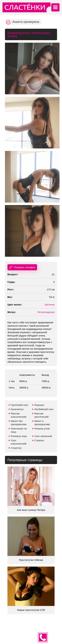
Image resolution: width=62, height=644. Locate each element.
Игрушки (39, 405)
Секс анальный (43, 436)
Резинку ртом (42, 429)
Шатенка (50, 305)
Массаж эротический (41, 415)
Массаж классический (19, 415)
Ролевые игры (19, 436)
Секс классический (19, 442)
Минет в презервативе (42, 423)
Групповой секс (20, 405)
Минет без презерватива (19, 423)
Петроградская (46, 312)
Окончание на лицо (19, 430)
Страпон (39, 440)
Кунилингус (17, 409)
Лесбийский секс (44, 409)
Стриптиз (16, 448)
